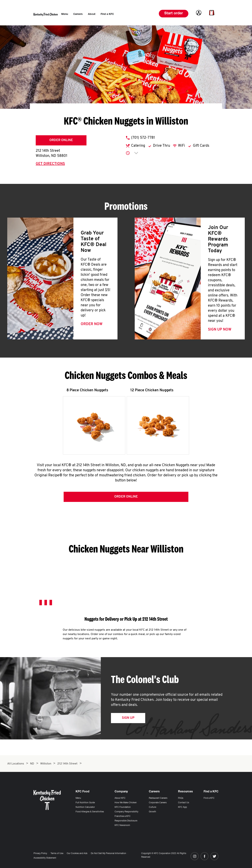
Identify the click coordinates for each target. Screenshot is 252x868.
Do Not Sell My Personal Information (109, 853)
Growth (152, 812)
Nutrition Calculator (85, 807)
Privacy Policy (40, 853)
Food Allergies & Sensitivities (90, 812)
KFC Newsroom (122, 825)
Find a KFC (209, 798)
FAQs (181, 798)
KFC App (182, 807)
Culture (152, 807)
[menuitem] (65, 14)
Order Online (61, 140)
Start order (174, 14)
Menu (78, 798)
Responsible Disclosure (126, 821)
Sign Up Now (220, 330)
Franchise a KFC (123, 816)
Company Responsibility (126, 812)
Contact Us (184, 803)
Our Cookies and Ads (77, 853)
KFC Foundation (123, 807)
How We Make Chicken (126, 803)
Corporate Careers (158, 803)
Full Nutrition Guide (85, 803)
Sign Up (128, 719)
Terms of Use (57, 853)
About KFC (120, 798)
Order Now (92, 324)
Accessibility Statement (45, 858)
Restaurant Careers (158, 798)
